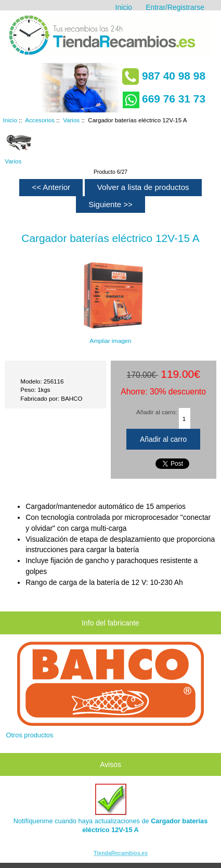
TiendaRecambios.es (121, 853)
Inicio (124, 7)
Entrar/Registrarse (175, 7)
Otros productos (30, 735)
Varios (71, 120)
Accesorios (40, 120)
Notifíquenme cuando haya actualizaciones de (111, 808)
